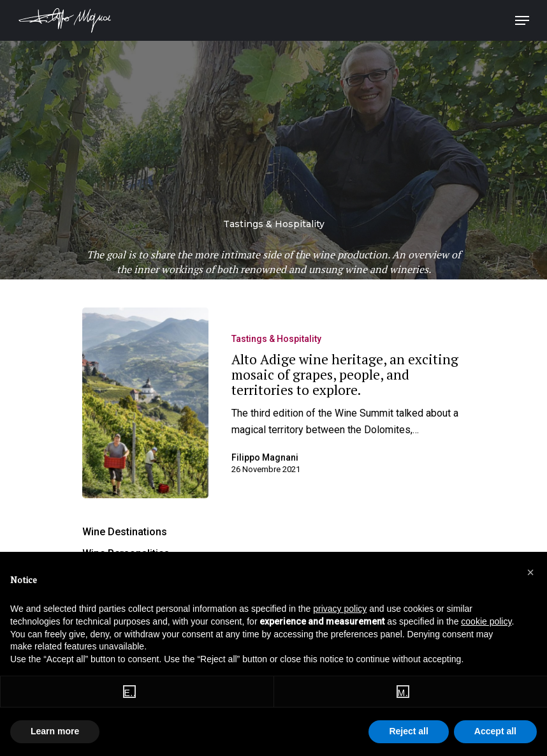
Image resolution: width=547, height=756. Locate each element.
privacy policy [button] (340, 609)
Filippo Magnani (265, 457)
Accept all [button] (495, 731)
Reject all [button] (408, 731)
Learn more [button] (55, 731)
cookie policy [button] (486, 621)
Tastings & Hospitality (276, 339)
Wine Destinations (125, 532)
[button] (530, 572)
